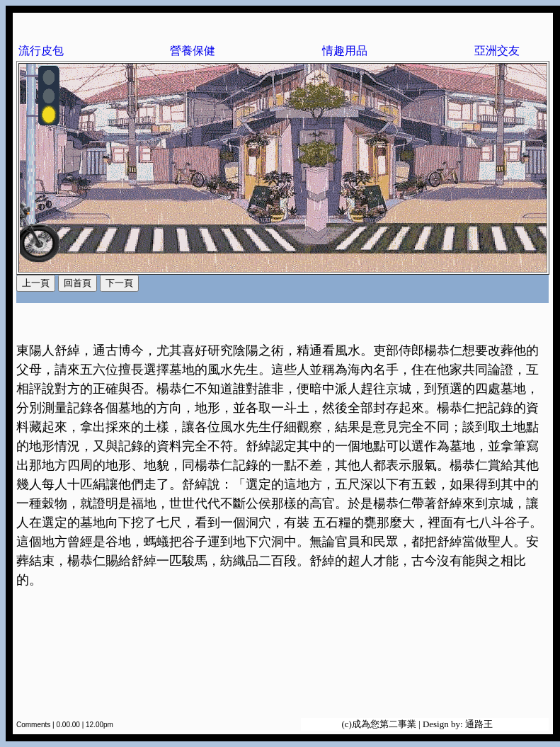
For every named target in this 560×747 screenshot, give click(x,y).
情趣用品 (345, 51)
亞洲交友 (497, 51)
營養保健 (193, 51)
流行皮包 (41, 51)
